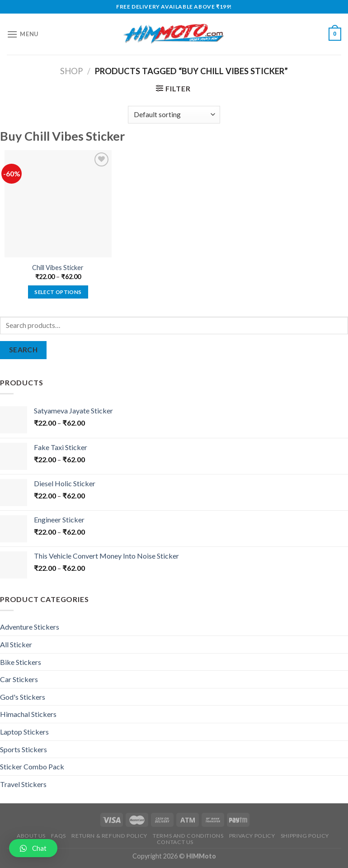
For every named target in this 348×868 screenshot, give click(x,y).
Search (24, 350)
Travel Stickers (23, 784)
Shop (71, 71)
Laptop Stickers (24, 732)
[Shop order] (174, 115)
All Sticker (16, 644)
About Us (31, 836)
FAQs (58, 836)
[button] (33, 848)
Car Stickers (19, 679)
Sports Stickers (24, 749)
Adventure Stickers (30, 627)
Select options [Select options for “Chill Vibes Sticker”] (58, 292)
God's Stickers (23, 697)
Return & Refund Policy (109, 836)
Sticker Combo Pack (32, 766)
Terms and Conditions (188, 836)
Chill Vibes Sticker (58, 268)
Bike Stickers (21, 662)
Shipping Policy (305, 836)
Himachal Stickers (28, 714)
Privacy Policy (252, 836)
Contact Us (175, 842)
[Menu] (23, 34)
